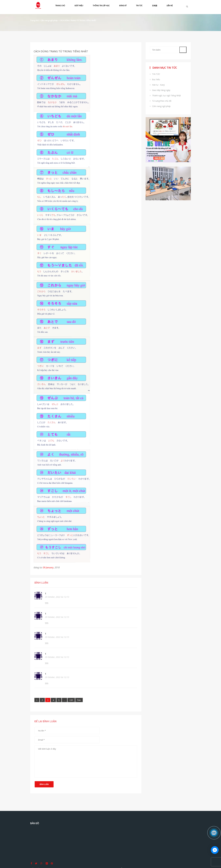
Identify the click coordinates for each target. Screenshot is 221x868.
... (64, 700)
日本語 (155, 6)
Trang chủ (34, 20)
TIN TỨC (139, 6)
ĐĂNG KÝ (123, 6)
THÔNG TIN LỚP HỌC (101, 6)
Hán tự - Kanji (157, 85)
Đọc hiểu (155, 79)
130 (71, 700)
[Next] (79, 700)
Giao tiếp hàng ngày (160, 90)
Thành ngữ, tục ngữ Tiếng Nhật (165, 95)
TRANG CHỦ (60, 6)
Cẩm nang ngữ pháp (49, 20)
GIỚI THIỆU (79, 6)
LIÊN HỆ (170, 6)
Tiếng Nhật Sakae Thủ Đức (170, 823)
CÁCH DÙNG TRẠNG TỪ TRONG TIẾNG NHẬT (78, 20)
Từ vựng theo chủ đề (161, 101)
